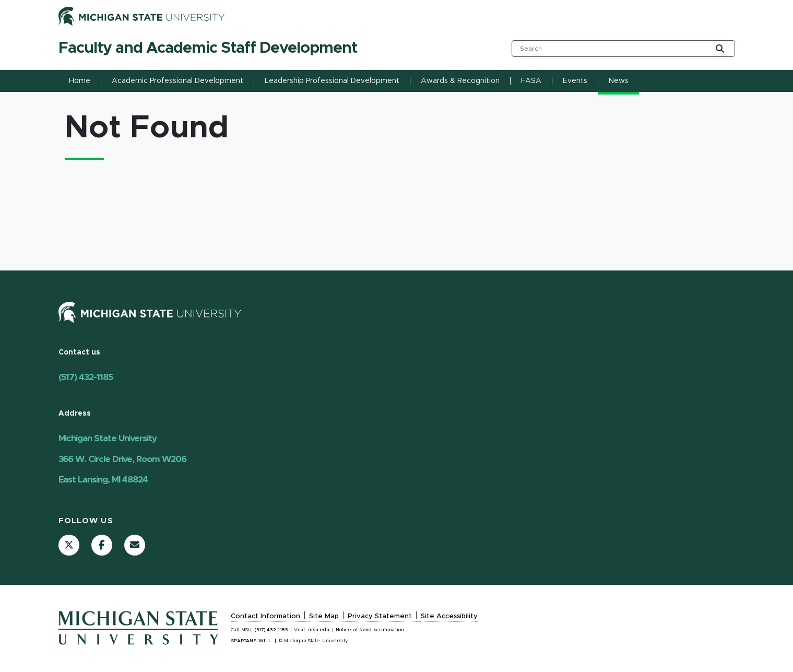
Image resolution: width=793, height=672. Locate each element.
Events (575, 81)
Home (80, 81)
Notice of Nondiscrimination (370, 630)
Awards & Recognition (460, 81)
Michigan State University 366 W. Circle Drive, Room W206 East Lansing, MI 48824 (122, 459)
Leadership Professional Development (332, 81)
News (619, 81)
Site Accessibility (449, 616)
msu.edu (319, 630)
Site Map (324, 616)
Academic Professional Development (177, 81)
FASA (531, 81)
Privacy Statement (380, 616)
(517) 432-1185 (86, 377)
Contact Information (265, 616)
